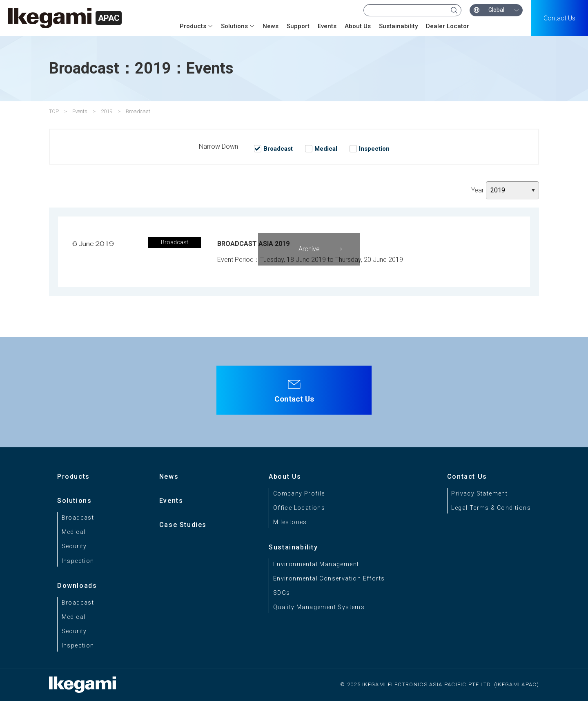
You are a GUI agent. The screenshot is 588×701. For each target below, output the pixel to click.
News (271, 26)
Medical (74, 532)
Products (193, 26)
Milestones (290, 522)
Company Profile (299, 493)
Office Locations (299, 508)
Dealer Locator (448, 26)
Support (298, 26)
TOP (54, 111)
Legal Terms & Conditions (491, 508)
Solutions (234, 26)
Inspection (78, 561)
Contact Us (559, 18)
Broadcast (78, 518)
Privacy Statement (479, 493)
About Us (358, 26)
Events (327, 26)
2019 (107, 111)
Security (74, 546)
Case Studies (183, 525)
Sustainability (398, 26)
